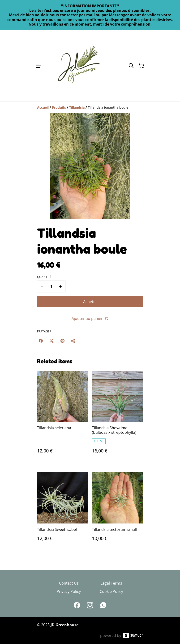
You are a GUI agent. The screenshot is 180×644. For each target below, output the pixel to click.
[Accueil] (43, 107)
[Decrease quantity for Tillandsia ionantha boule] (42, 286)
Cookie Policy (111, 591)
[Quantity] (51, 286)
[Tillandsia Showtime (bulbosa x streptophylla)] (117, 417)
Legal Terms (111, 583)
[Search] (131, 66)
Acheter (90, 302)
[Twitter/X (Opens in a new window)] (51, 341)
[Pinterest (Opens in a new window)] (62, 341)
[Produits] (59, 107)
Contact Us (69, 583)
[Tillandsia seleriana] (63, 417)
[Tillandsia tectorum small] (117, 511)
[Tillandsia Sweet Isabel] (63, 511)
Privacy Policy (69, 591)
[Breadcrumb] (90, 107)
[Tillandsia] (77, 107)
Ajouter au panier (90, 318)
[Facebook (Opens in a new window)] (41, 341)
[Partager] (73, 341)
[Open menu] (39, 66)
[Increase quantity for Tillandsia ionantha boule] (61, 286)
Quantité (44, 277)
